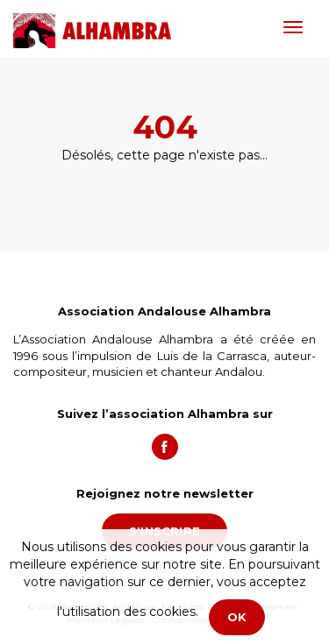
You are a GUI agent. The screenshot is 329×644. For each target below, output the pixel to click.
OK (237, 617)
